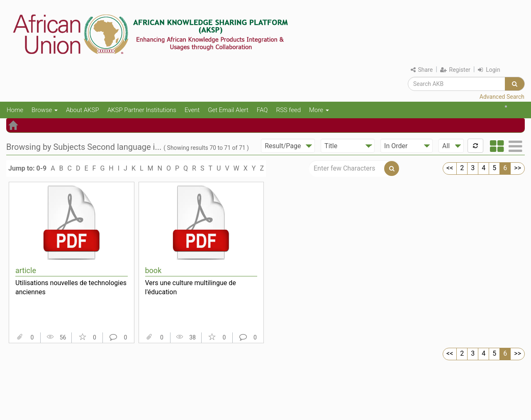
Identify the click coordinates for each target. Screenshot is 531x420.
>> (518, 168)
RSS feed (288, 110)
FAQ (262, 110)
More (319, 110)
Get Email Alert (228, 110)
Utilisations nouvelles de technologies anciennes (71, 288)
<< (450, 168)
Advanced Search (502, 97)
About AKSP (83, 110)
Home (15, 110)
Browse (45, 110)
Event (192, 110)
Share (422, 70)
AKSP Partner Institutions (142, 110)
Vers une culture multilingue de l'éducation (191, 288)
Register (455, 70)
